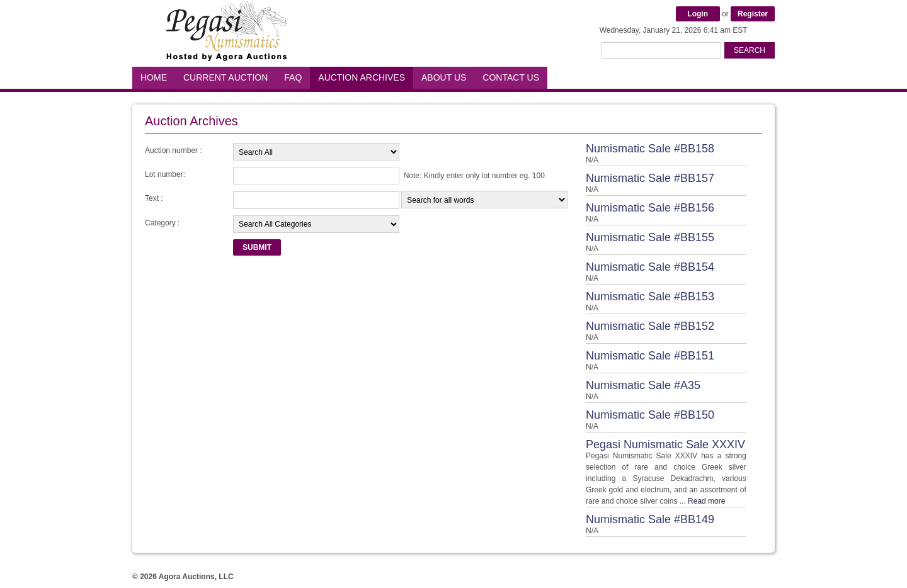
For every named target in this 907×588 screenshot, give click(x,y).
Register (753, 14)
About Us (444, 77)
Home (154, 77)
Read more (706, 501)
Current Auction (225, 77)
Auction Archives (362, 77)
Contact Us (511, 77)
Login (698, 14)
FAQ (293, 77)
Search (750, 50)
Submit (257, 247)
